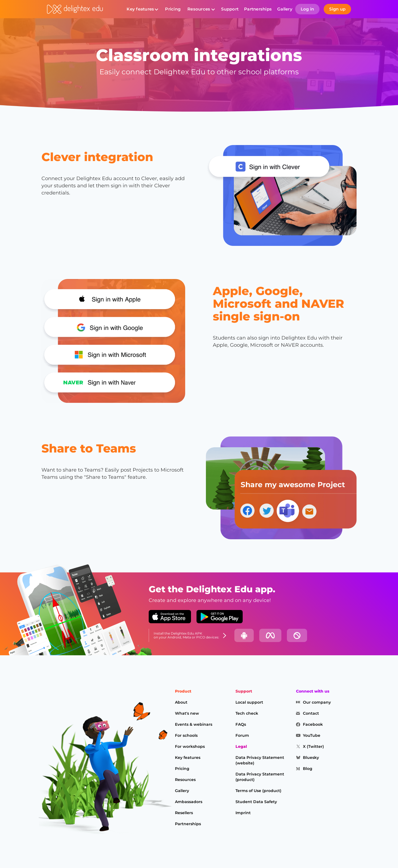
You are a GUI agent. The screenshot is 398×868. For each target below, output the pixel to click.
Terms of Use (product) (258, 791)
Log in (307, 9)
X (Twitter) (313, 746)
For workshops (190, 746)
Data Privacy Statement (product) (260, 777)
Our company (317, 702)
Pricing (173, 9)
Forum (242, 735)
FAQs (241, 724)
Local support (249, 702)
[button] (142, 9)
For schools (186, 735)
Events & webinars (194, 724)
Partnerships (258, 9)
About (181, 702)
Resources (199, 9)
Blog (308, 769)
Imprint (243, 813)
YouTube (312, 735)
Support (230, 9)
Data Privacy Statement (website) (260, 760)
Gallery (285, 9)
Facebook (313, 724)
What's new (187, 713)
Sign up (337, 9)
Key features (140, 9)
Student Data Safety (256, 802)
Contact (311, 713)
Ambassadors (189, 802)
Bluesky (311, 757)
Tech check (247, 713)
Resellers (184, 813)
